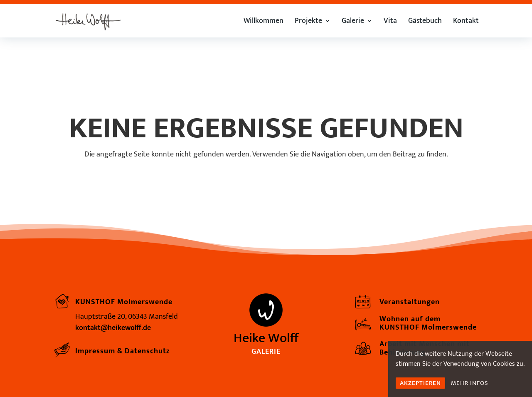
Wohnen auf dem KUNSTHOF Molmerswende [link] (428, 323)
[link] (88, 20)
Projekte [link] (308, 22)
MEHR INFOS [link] (470, 383)
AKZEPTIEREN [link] (420, 383)
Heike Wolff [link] (266, 338)
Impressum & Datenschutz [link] (123, 351)
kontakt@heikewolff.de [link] (113, 328)
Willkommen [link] (264, 22)
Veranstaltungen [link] (410, 302)
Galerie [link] (353, 22)
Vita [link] (390, 22)
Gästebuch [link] (425, 22)
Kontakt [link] (466, 22)
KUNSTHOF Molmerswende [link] (124, 302)
